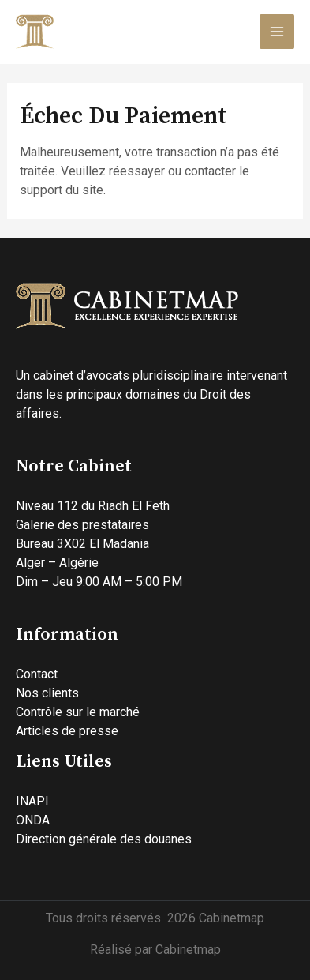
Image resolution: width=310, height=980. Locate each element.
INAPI (32, 801)
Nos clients (47, 693)
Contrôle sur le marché (78, 712)
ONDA (33, 820)
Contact (37, 674)
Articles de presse (67, 731)
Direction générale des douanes (104, 839)
